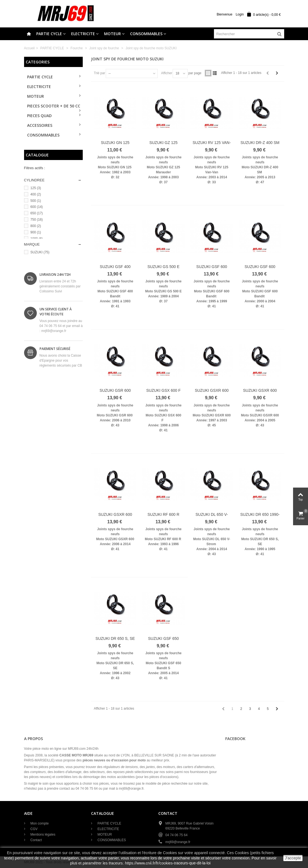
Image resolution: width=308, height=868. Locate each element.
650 (37, 213)
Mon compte (39, 823)
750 (37, 220)
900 (36, 232)
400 (36, 194)
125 (36, 188)
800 (36, 226)
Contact (36, 840)
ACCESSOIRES (40, 125)
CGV (34, 829)
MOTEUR (112, 34)
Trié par (99, 73)
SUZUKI (40, 252)
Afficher (167, 73)
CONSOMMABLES (146, 34)
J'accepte (293, 858)
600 (37, 207)
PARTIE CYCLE (49, 34)
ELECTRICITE (83, 34)
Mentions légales (42, 834)
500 (36, 201)
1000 (37, 239)
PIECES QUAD (39, 116)
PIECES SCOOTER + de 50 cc (54, 106)
